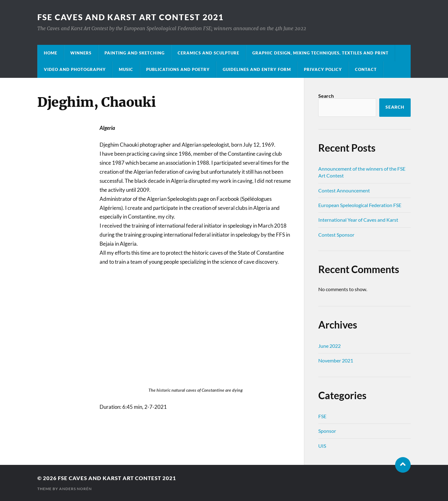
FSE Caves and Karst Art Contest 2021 (131, 17)
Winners (81, 53)
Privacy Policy (323, 69)
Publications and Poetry (178, 69)
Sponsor (327, 431)
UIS (322, 446)
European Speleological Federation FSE (360, 205)
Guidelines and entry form (257, 69)
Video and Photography (75, 69)
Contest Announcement (344, 190)
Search (326, 96)
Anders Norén (75, 489)
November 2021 (336, 360)
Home (51, 53)
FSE (322, 416)
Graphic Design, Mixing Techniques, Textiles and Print (320, 53)
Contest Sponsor (336, 235)
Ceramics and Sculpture (208, 53)
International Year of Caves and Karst (358, 220)
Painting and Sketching (135, 53)
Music (126, 69)
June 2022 (329, 346)
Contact (366, 69)
